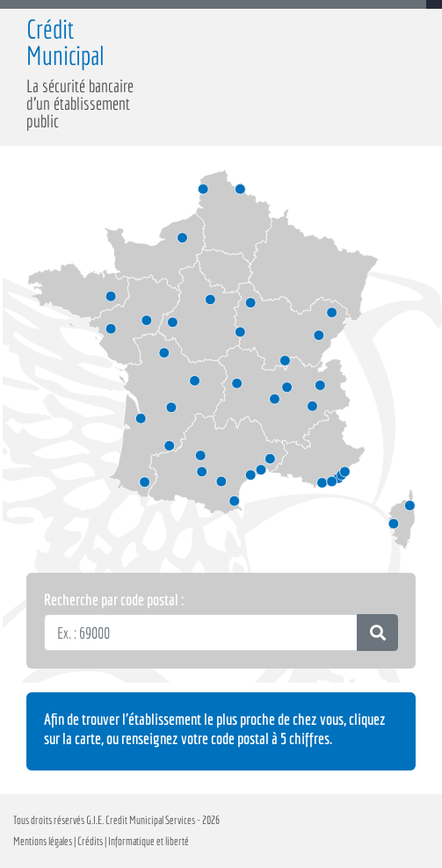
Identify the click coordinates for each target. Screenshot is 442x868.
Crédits (90, 841)
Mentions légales (43, 841)
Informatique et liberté (148, 841)
